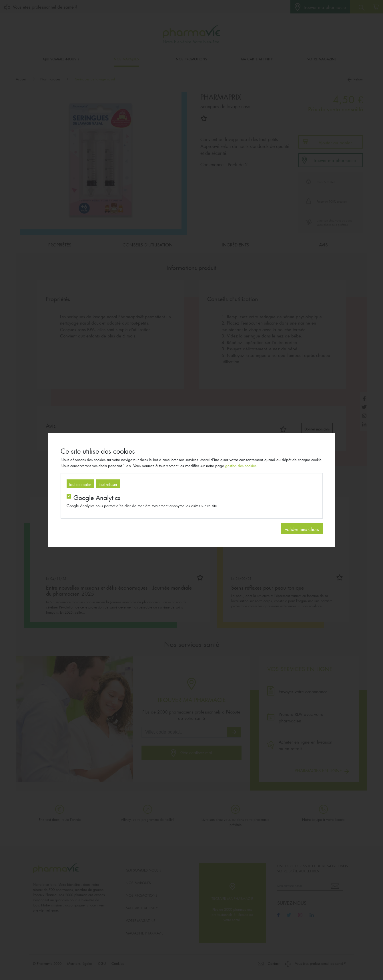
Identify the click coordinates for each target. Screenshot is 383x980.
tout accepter (80, 484)
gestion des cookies (241, 465)
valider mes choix (302, 528)
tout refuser (108, 484)
